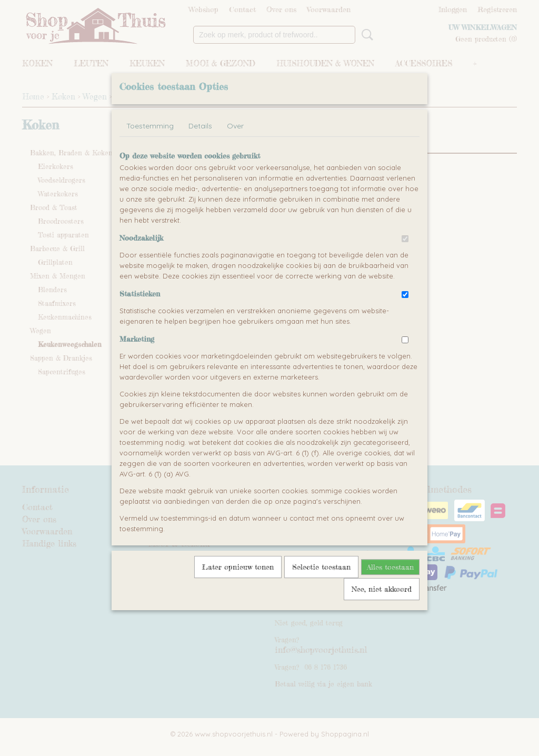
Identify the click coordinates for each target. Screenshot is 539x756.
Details (200, 150)
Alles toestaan (390, 591)
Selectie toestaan (321, 591)
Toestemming (150, 150)
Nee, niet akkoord (382, 613)
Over (235, 150)
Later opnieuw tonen (238, 591)
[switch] (405, 263)
